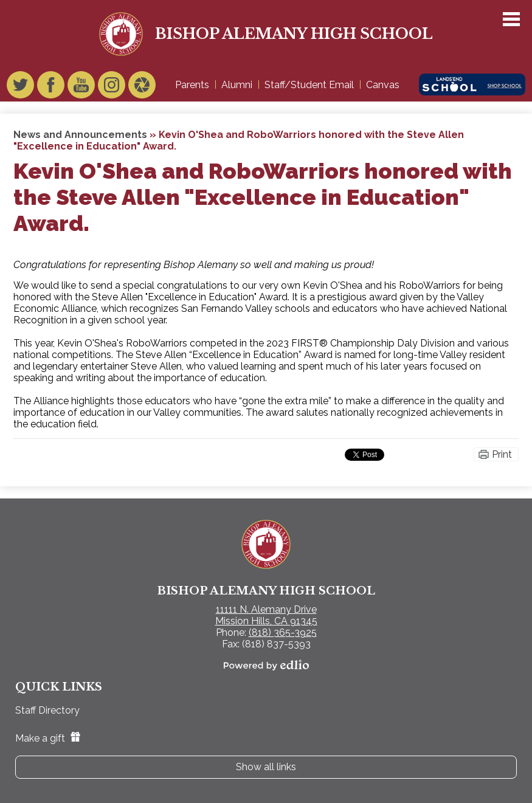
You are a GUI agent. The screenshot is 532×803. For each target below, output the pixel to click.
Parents (192, 85)
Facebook (51, 88)
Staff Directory (47, 710)
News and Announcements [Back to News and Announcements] (80, 135)
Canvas (383, 85)
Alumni (237, 85)
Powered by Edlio (266, 665)
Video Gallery (142, 88)
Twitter (20, 88)
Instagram (112, 88)
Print (502, 454)
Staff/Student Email (309, 85)
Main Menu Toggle (511, 19)
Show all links (266, 767)
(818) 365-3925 (283, 632)
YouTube (81, 88)
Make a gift (48, 738)
